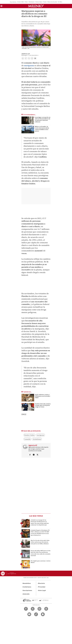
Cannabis (27, 439)
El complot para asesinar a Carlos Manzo (41, 562)
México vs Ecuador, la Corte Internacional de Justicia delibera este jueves (42, 129)
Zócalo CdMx (21, 2)
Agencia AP (26, 54)
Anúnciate (26, 594)
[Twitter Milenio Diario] (33, 609)
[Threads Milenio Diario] (46, 609)
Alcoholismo (37, 439)
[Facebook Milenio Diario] (26, 609)
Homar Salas (39, 2)
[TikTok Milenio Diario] (36, 614)
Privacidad (42, 587)
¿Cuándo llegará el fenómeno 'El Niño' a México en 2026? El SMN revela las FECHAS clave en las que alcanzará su (40, 533)
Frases (45, 2)
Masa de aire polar (52, 2)
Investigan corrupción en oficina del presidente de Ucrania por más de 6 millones (43, 120)
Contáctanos (27, 587)
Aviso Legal (42, 590)
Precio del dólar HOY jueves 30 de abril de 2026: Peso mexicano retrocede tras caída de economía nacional (41, 553)
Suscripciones (27, 590)
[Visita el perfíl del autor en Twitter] (37, 455)
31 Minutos (61, 2)
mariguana (29, 65)
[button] (1, 7)
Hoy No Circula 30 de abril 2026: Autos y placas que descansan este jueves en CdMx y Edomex (40, 542)
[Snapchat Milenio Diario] (43, 614)
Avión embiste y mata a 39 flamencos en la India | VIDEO (43, 396)
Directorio (41, 583)
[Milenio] (36, 6)
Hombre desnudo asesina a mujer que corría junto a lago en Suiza (43, 405)
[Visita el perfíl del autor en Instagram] (34, 455)
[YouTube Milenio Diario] (29, 614)
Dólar (26, 2)
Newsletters (27, 583)
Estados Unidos (29, 435)
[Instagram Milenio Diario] (39, 609)
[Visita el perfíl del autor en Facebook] (30, 455)
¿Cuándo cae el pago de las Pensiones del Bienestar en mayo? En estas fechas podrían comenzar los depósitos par (40, 522)
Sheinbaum (32, 2)
